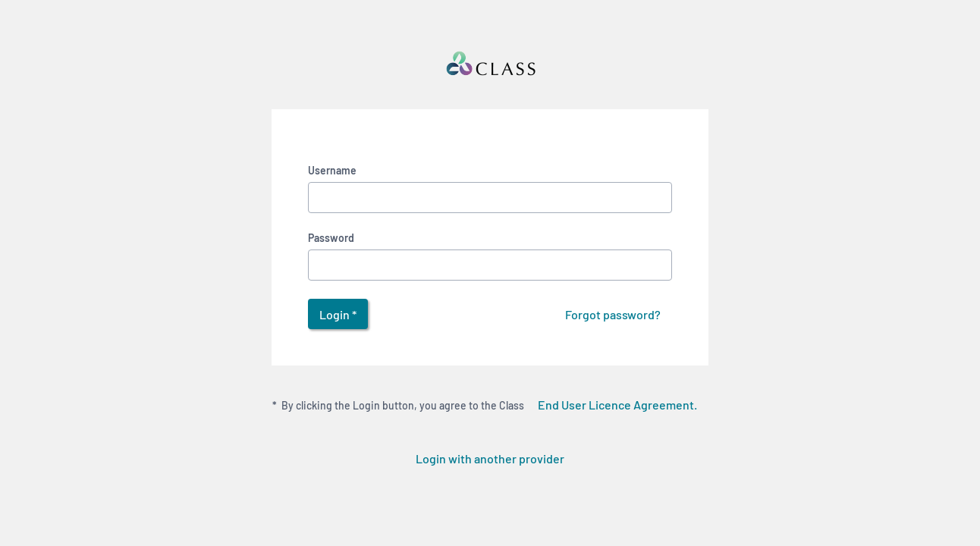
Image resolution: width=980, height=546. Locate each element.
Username (332, 170)
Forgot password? (613, 314)
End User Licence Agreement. (617, 405)
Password (331, 238)
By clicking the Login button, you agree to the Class (490, 404)
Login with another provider (490, 458)
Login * (338, 314)
